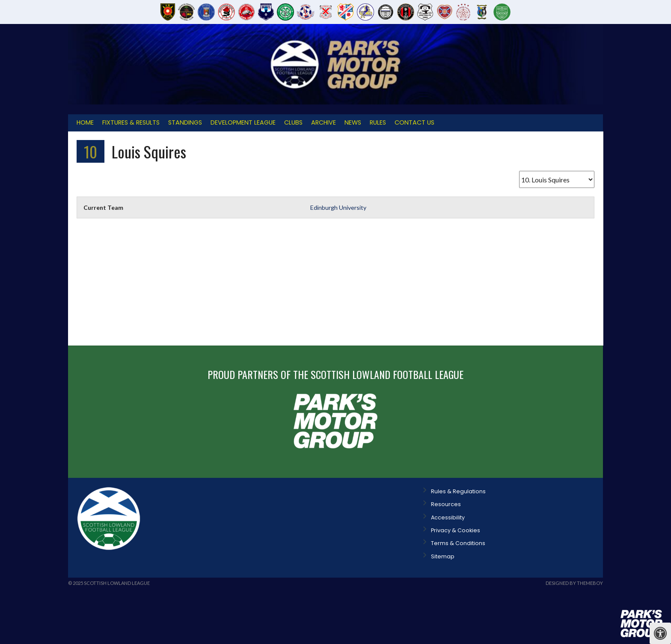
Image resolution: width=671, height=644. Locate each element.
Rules (378, 122)
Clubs (293, 122)
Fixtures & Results (131, 122)
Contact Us (414, 122)
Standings (185, 122)
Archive (324, 122)
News (353, 122)
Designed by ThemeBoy (574, 583)
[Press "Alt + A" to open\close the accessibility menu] (660, 633)
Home (85, 122)
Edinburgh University (338, 207)
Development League (243, 122)
